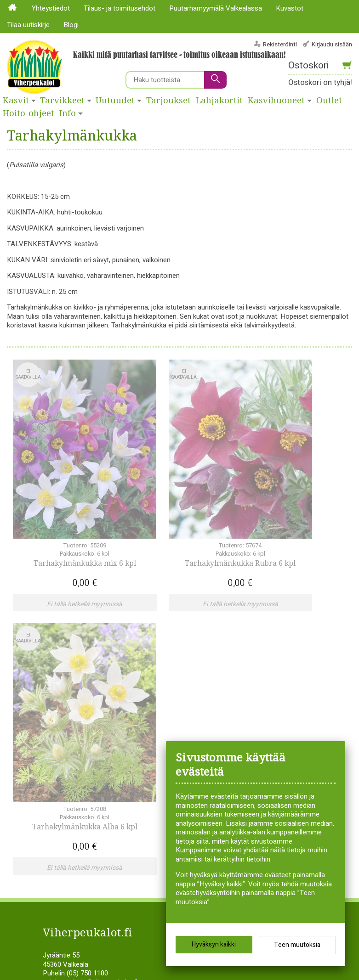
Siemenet (197, 728)
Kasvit (16, 101)
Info (68, 113)
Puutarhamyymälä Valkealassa (216, 8)
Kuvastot (290, 8)
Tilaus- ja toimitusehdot (120, 8)
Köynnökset (68, 728)
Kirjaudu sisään (332, 44)
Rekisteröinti (280, 44)
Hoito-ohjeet (28, 113)
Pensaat (62, 755)
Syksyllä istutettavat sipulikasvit (230, 737)
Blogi (71, 25)
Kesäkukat (66, 719)
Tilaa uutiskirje (28, 25)
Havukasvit (66, 692)
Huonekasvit (68, 701)
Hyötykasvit (67, 710)
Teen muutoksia (297, 948)
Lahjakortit (219, 101)
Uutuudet (115, 101)
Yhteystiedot (51, 8)
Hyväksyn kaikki (214, 948)
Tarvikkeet (62, 101)
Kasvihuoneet (276, 101)
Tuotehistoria (203, 746)
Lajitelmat (65, 737)
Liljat (57, 746)
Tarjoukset (168, 101)
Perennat (197, 692)
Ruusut (194, 710)
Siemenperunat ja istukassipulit (230, 719)
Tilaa (148, 796)
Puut (190, 701)
